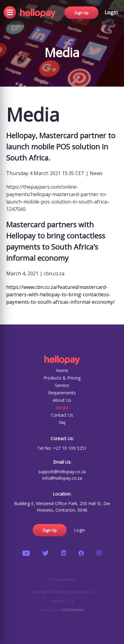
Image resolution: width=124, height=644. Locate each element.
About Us (62, 400)
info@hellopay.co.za (62, 478)
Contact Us (62, 415)
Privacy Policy (62, 579)
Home (62, 370)
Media (62, 408)
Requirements (62, 393)
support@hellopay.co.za (62, 472)
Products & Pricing (62, 378)
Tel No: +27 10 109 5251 (62, 448)
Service (62, 385)
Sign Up (81, 12)
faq (62, 422)
